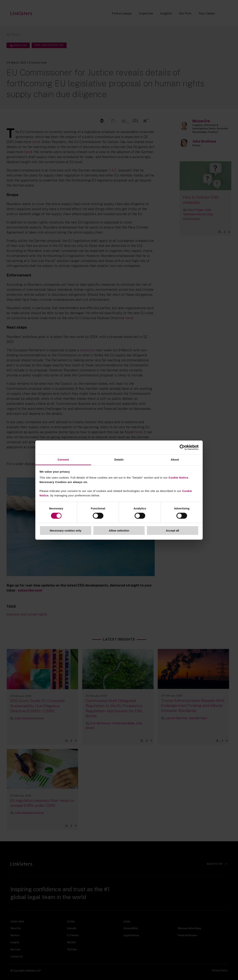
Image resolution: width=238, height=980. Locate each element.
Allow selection (119, 531)
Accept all (172, 531)
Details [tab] (119, 459)
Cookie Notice (178, 477)
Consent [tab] (63, 459)
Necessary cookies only (65, 531)
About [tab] (175, 459)
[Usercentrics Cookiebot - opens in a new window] (182, 447)
